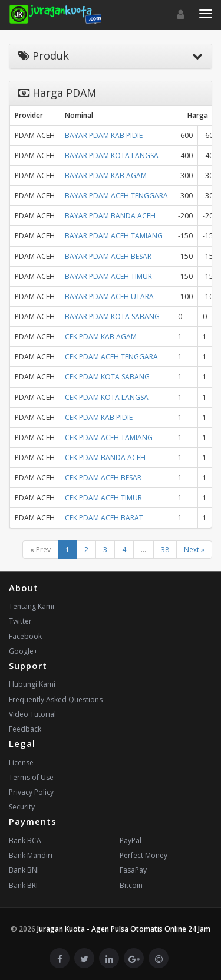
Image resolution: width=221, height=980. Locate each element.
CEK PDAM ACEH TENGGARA (111, 357)
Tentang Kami (32, 606)
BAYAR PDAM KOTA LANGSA (112, 155)
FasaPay (133, 870)
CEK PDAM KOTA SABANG (107, 377)
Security (22, 807)
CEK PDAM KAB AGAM (101, 337)
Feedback (25, 729)
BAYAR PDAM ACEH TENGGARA (116, 196)
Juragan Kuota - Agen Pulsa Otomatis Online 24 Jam (124, 929)
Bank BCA (25, 840)
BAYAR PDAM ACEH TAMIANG (114, 236)
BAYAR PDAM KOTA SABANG (112, 317)
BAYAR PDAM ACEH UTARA (109, 296)
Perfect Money (144, 855)
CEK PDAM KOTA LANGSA (107, 397)
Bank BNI (24, 870)
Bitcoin (131, 885)
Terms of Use (31, 777)
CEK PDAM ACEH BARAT (104, 518)
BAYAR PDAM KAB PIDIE (104, 135)
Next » (194, 550)
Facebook (25, 636)
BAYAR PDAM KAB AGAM (106, 176)
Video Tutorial (32, 714)
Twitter (20, 621)
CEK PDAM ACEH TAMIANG (109, 437)
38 (165, 550)
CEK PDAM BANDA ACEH (105, 458)
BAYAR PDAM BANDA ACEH (110, 216)
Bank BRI (23, 885)
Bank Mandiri (31, 855)
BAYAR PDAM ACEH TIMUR (108, 276)
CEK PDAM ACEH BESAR (103, 478)
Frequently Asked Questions (56, 699)
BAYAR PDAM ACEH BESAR (108, 256)
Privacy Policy (31, 792)
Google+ (23, 651)
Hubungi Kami (32, 684)
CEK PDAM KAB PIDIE (99, 417)
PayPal (131, 840)
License (21, 763)
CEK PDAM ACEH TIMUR (103, 498)
